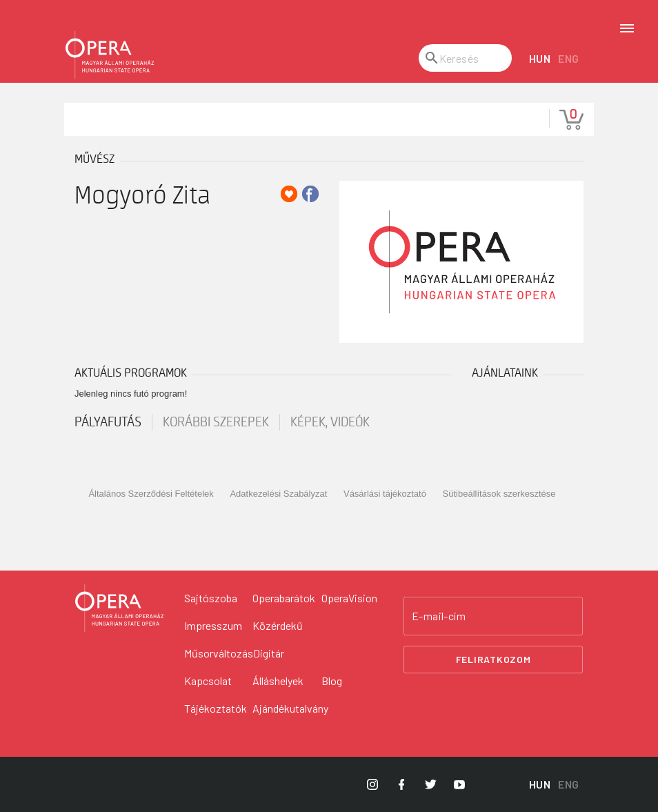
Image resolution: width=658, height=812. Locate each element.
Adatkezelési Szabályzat (278, 494)
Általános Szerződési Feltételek (151, 494)
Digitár (269, 653)
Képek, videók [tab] (330, 422)
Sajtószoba (211, 598)
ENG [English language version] (569, 58)
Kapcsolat (208, 681)
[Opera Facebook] (401, 784)
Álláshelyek (278, 681)
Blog (332, 681)
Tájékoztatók (216, 708)
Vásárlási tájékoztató (385, 494)
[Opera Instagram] (372, 784)
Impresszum (213, 625)
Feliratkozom (493, 659)
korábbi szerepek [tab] (216, 422)
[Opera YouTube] (459, 784)
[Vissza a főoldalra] (119, 608)
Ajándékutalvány (290, 708)
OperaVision (349, 598)
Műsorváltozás (219, 653)
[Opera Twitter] (430, 784)
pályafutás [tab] (108, 422)
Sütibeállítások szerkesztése (499, 494)
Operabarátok (284, 598)
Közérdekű (278, 625)
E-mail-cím (439, 616)
